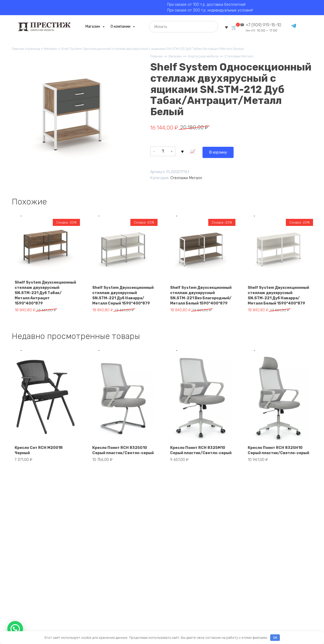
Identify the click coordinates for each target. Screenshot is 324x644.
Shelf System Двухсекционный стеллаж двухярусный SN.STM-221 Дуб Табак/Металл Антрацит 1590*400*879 (45, 294)
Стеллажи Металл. (249, 58)
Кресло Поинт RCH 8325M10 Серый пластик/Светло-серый (199, 456)
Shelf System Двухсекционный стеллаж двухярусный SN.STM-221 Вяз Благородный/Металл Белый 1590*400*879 (201, 294)
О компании (121, 27)
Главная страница (27, 49)
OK (275, 638)
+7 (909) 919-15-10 (265, 28)
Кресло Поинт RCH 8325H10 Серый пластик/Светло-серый (277, 456)
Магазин (93, 27)
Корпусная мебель (209, 58)
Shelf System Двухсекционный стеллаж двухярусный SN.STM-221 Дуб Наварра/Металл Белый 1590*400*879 (278, 294)
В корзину (195, 152)
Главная (157, 58)
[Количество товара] (163, 152)
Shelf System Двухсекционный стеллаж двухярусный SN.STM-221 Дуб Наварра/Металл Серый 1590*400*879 (123, 294)
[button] (15, 629)
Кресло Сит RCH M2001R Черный (42, 459)
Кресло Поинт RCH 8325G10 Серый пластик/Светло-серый (122, 456)
